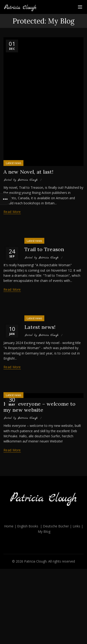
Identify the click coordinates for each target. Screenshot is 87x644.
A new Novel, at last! (28, 172)
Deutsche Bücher (56, 526)
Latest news (13, 163)
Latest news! (40, 327)
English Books (28, 526)
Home (9, 526)
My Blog (44, 531)
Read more (12, 212)
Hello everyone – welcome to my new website (39, 407)
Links (76, 526)
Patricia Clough (35, 561)
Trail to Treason (44, 249)
